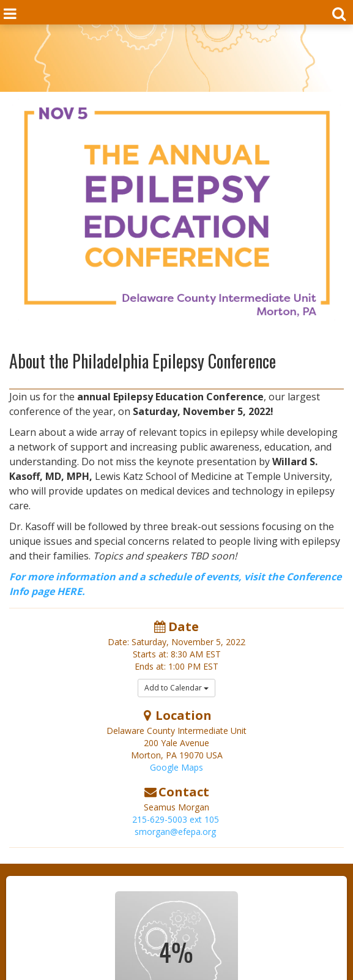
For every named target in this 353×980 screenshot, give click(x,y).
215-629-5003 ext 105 (176, 819)
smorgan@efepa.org (175, 832)
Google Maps (176, 767)
